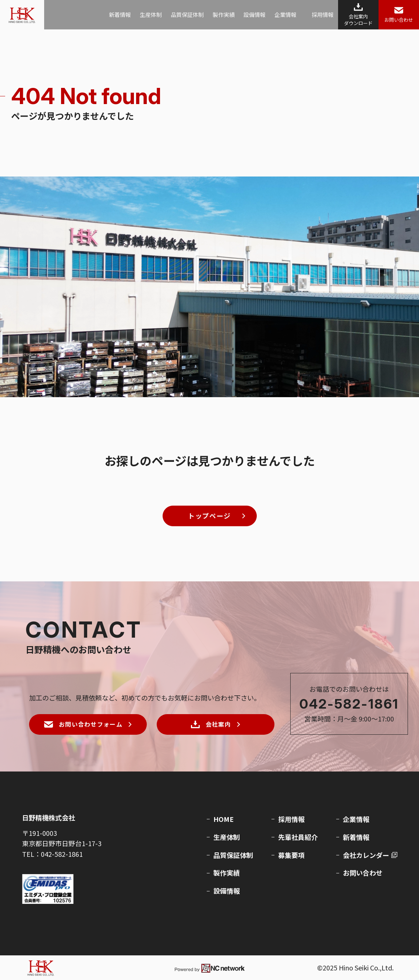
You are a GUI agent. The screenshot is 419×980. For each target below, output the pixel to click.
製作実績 (224, 15)
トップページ (209, 516)
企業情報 (285, 15)
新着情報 (120, 15)
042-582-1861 (349, 704)
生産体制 (151, 15)
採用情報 (323, 15)
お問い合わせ (363, 873)
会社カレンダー (366, 855)
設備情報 (255, 15)
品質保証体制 (187, 15)
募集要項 (291, 855)
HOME (223, 819)
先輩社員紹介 (298, 837)
